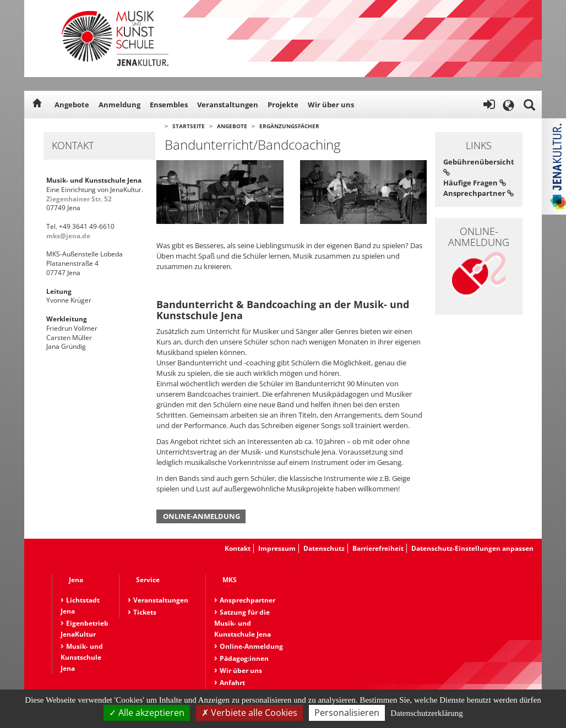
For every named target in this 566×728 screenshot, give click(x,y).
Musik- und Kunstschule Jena (82, 657)
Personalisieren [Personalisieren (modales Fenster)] (347, 713)
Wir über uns (331, 105)
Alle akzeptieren (147, 713)
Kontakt (238, 548)
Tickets (145, 612)
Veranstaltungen (228, 105)
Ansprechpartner (478, 193)
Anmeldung (119, 105)
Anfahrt (232, 683)
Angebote (72, 105)
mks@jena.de (68, 236)
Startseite (189, 126)
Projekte (283, 105)
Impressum (277, 548)
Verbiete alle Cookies (249, 713)
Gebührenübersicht (479, 166)
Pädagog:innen (244, 658)
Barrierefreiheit (378, 548)
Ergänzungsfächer (289, 126)
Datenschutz (324, 548)
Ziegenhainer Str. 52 (79, 199)
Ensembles (169, 105)
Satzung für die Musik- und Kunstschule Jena (243, 623)
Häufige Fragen (475, 183)
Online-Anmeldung (202, 516)
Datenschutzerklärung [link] (427, 713)
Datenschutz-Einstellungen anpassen (472, 548)
